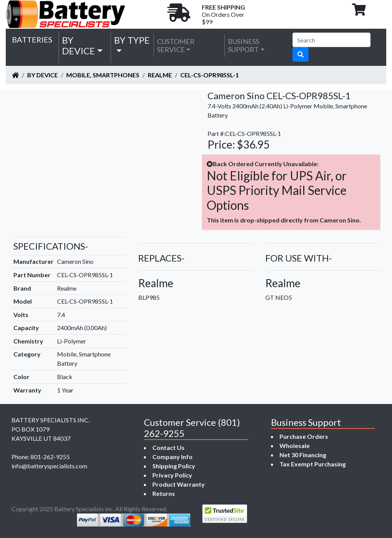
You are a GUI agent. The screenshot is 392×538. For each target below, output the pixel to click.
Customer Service (176, 46)
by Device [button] (78, 46)
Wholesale (295, 446)
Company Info (172, 457)
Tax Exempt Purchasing (313, 464)
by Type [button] (132, 40)
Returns (164, 493)
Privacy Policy (172, 475)
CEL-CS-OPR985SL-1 (210, 75)
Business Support (243, 46)
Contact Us (168, 447)
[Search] (332, 40)
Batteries (32, 39)
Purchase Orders (304, 436)
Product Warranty (179, 484)
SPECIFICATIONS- (51, 246)
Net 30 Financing (303, 455)
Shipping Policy (174, 466)
